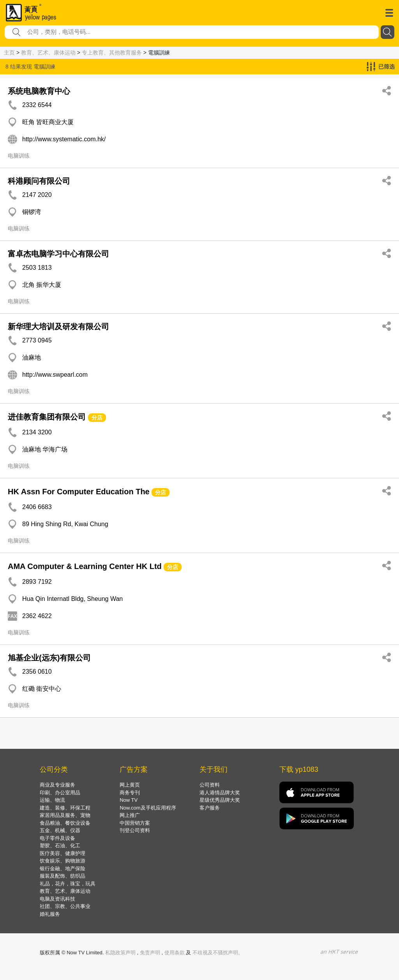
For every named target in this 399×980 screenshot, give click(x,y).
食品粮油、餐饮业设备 (65, 823)
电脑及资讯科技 (57, 899)
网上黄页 (130, 785)
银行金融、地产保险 (63, 868)
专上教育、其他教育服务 (112, 53)
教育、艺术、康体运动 (48, 53)
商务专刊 (130, 793)
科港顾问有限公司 (39, 181)
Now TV (129, 800)
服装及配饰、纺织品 (63, 876)
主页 (9, 53)
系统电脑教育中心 (39, 91)
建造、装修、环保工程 (65, 808)
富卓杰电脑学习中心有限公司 (58, 254)
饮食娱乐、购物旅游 (63, 861)
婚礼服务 (50, 914)
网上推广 (130, 815)
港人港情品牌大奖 (220, 793)
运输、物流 (52, 800)
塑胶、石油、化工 (60, 846)
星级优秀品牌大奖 (220, 800)
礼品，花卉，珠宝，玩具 (68, 884)
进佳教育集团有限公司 (47, 417)
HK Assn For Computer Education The (79, 492)
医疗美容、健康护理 (63, 853)
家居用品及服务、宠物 (65, 815)
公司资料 (210, 785)
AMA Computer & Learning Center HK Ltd (85, 566)
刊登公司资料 (135, 830)
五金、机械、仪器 (60, 830)
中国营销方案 (135, 823)
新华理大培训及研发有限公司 (58, 327)
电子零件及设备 (57, 838)
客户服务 (210, 808)
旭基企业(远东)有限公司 (49, 658)
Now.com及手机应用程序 (148, 808)
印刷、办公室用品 (60, 793)
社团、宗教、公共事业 (65, 906)
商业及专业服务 (57, 785)
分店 (97, 418)
